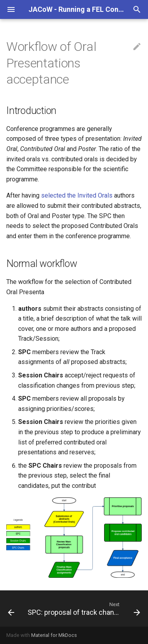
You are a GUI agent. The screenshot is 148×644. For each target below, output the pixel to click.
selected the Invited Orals (77, 195)
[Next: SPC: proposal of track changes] (83, 609)
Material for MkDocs (54, 635)
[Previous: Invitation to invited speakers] (11, 609)
